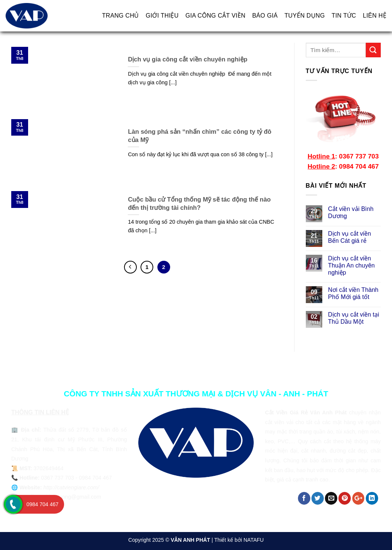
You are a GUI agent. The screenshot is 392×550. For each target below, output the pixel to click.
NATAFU (254, 540)
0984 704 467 (42, 504)
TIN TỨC (344, 16)
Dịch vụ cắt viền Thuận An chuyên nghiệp (351, 265)
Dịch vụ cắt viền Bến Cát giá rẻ (349, 237)
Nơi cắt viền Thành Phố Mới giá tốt (353, 293)
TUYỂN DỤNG (305, 16)
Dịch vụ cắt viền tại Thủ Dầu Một (353, 318)
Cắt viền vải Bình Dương (351, 212)
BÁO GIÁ (265, 16)
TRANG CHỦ (120, 16)
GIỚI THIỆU (162, 16)
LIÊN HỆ (375, 16)
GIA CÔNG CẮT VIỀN (215, 16)
